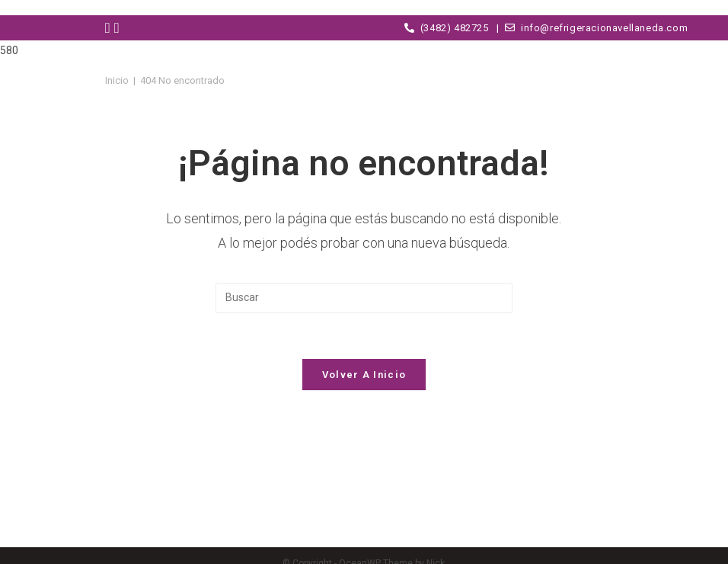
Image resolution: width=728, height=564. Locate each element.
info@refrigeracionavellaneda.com (594, 28)
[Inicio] (117, 80)
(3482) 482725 (447, 28)
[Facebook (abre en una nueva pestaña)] (110, 28)
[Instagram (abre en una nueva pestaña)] (119, 28)
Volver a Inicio (364, 375)
